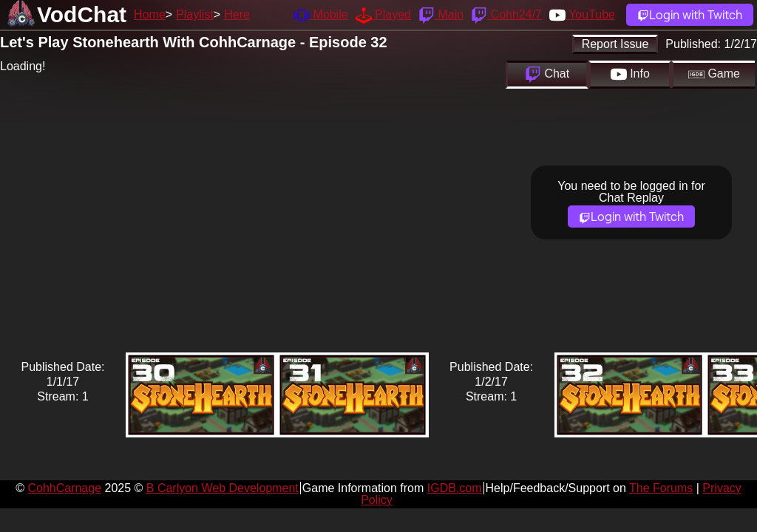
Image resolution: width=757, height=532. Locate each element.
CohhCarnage (64, 488)
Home (150, 14)
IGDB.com (455, 488)
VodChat (82, 14)
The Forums (661, 488)
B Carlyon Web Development (223, 488)
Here (237, 14)
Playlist (195, 14)
